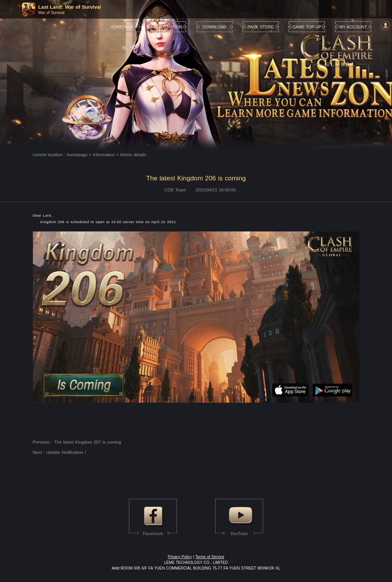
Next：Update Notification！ (60, 452)
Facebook (153, 534)
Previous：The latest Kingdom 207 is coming (77, 442)
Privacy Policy (180, 557)
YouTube (239, 534)
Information (104, 155)
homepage (77, 155)
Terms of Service (210, 557)
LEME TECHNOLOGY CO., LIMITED (196, 563)
